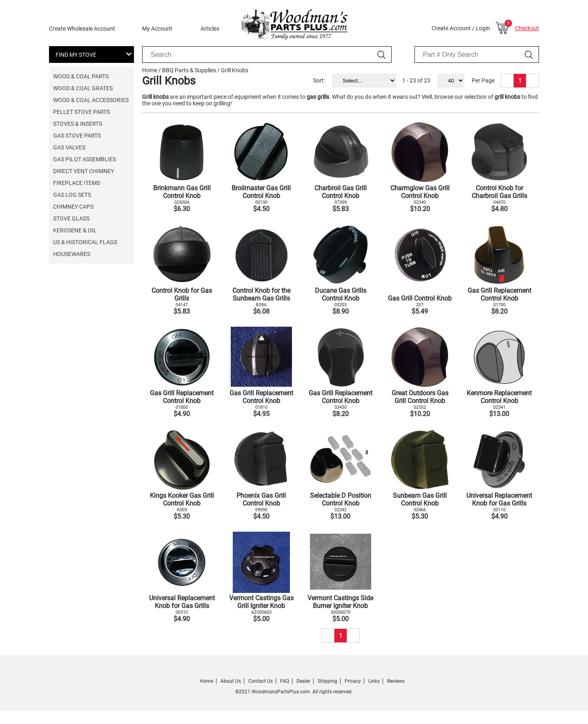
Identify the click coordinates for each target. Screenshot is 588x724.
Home (150, 70)
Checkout (527, 28)
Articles (210, 29)
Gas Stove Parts (77, 136)
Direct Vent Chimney (84, 171)
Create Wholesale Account (82, 29)
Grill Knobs (235, 70)
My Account (157, 29)
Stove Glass (71, 218)
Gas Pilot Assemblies (85, 159)
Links (374, 681)
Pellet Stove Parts (81, 112)
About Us (231, 681)
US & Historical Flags (85, 242)
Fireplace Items (77, 183)
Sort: (319, 80)
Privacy (353, 681)
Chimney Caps (73, 207)
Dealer (303, 681)
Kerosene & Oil (75, 230)
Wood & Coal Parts (81, 76)
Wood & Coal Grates (83, 88)
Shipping (327, 681)
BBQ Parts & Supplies (189, 70)
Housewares (72, 254)
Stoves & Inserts (78, 124)
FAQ (285, 681)
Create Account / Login (461, 28)
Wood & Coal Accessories (91, 100)
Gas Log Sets (72, 195)
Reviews (396, 681)
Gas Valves (69, 147)
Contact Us (261, 681)
